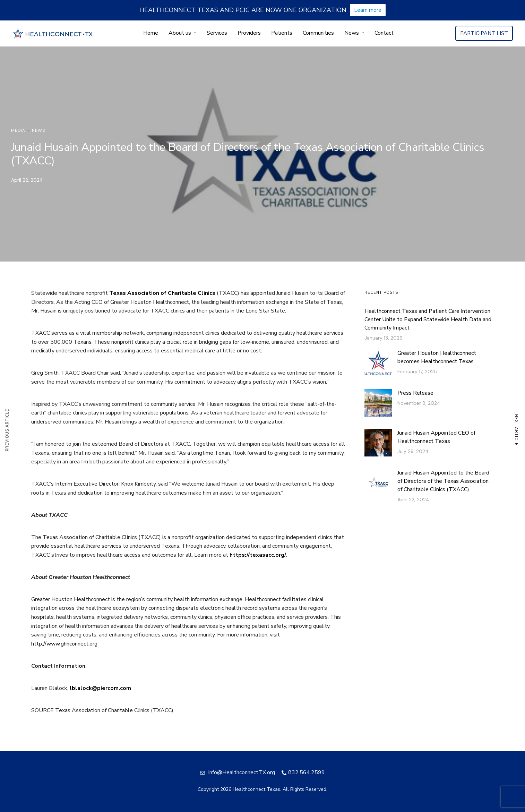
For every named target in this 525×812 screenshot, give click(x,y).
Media (18, 130)
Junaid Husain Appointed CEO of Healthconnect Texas (436, 437)
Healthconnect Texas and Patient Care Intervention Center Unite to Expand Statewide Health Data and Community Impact (428, 319)
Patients (282, 33)
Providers (249, 33)
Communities (318, 33)
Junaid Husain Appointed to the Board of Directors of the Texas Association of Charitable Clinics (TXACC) (443, 481)
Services (217, 33)
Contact (384, 33)
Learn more (368, 10)
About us (180, 33)
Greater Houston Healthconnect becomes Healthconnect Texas (437, 357)
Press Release (415, 393)
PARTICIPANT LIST (484, 33)
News (352, 33)
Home (151, 33)
